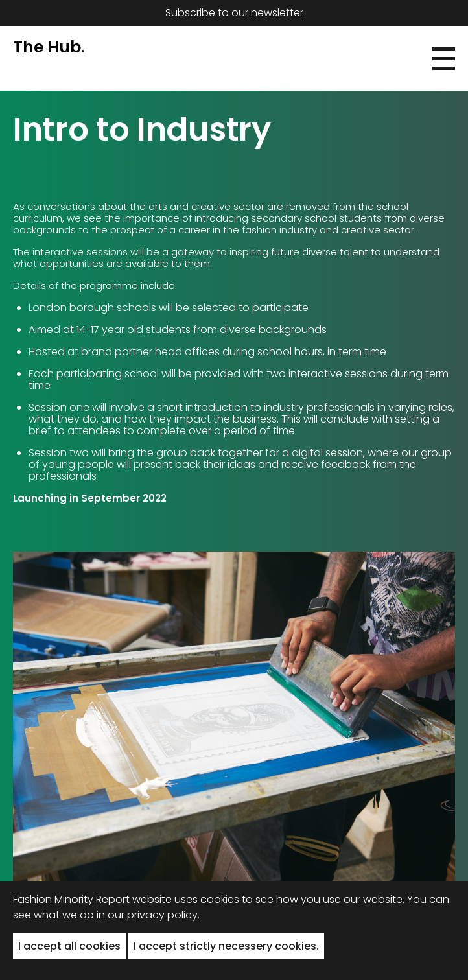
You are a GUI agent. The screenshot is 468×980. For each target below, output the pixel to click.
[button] (444, 59)
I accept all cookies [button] (69, 946)
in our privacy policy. (148, 915)
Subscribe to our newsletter (234, 13)
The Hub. (49, 47)
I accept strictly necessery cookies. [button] (226, 946)
